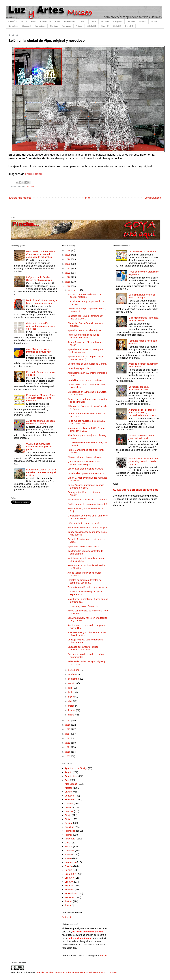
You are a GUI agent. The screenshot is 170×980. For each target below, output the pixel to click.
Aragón (68, 772)
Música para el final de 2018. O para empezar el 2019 (86, 429)
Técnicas (54, 26)
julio (70, 688)
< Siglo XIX (92, 26)
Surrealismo (40, 26)
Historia (69, 846)
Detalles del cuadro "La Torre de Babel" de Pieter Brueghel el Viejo (41, 472)
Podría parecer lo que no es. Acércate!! (88, 504)
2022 (68, 268)
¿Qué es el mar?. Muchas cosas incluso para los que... (84, 463)
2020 (68, 277)
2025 (68, 255)
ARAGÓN (13, 21)
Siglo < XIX (70, 874)
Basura (68, 792)
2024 (68, 259)
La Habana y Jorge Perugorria (83, 606)
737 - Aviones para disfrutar (143, 251)
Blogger (103, 956)
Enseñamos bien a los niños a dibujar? (87, 527)
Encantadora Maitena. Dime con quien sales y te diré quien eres (41, 398)
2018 (68, 286)
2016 (68, 725)
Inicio (88, 198)
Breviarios (70, 799)
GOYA (24, 21)
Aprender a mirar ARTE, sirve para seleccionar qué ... (85, 351)
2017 (68, 720)
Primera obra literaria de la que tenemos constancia (83, 336)
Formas (69, 835)
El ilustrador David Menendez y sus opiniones (144, 319)
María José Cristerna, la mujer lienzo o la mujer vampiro (42, 302)
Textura (68, 901)
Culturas (83, 21)
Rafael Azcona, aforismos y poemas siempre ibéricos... (86, 486)
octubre (72, 674)
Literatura (131, 21)
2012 (68, 743)
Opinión (69, 866)
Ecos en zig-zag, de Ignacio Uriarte (85, 469)
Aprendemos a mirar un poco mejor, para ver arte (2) (86, 358)
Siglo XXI (129, 26)
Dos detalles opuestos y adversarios (86, 473)
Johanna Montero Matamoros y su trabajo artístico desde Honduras (144, 461)
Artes (58, 21)
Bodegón (69, 796)
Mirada (68, 854)
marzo (72, 706)
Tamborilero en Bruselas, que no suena (88, 587)
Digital (68, 819)
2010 (68, 752)
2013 (68, 738)
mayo (71, 697)
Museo (154, 21)
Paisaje (68, 870)
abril (71, 701)
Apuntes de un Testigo (76, 768)
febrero (72, 710)
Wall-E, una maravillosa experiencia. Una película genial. (39, 447)
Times (68, 905)
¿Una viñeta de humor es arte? (83, 523)
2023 (68, 264)
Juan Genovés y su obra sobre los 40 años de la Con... (87, 634)
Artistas (79, 26)
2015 (68, 729)
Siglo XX (117, 26)
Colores (69, 807)
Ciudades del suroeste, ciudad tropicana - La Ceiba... (83, 648)
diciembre (73, 290)
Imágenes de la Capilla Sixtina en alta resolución (39, 279)
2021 (68, 273)
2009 (68, 756)
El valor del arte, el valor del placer (85, 457)
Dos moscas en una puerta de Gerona (87, 364)
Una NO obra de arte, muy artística (85, 380)
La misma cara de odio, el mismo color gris (142, 296)
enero (71, 715)
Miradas (143, 21)
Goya (67, 843)
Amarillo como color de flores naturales (87, 500)
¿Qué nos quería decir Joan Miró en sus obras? (41, 422)
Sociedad (26, 26)
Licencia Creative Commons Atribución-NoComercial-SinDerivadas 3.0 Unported (77, 972)
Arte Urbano (69, 21)
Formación (67, 26)
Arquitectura (46, 21)
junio (71, 692)
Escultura (105, 21)
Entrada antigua (153, 198)
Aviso (34, 21)
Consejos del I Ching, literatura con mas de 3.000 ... (85, 317)
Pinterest (66, 917)
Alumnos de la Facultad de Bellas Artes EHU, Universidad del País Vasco (142, 413)
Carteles (69, 803)
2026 (68, 250)
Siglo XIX (105, 26)
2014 (68, 734)
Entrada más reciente (20, 198)
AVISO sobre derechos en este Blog (136, 490)
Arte (67, 780)
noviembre (74, 670)
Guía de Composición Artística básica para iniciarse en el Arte (41, 326)
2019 (68, 282)
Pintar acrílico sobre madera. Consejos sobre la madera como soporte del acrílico (41, 254)
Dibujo (94, 21)
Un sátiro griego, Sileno (80, 368)
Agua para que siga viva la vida (84, 546)
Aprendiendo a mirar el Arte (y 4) (84, 330)
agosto (72, 683)
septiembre (74, 679)
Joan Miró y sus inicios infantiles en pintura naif (38, 350)
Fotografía (118, 21)
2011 (68, 747)
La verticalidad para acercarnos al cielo (139, 388)
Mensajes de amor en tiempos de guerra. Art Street (85, 295)
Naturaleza (13, 26)
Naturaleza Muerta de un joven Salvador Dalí (141, 437)
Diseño (68, 823)
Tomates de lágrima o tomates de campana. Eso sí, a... (85, 581)
